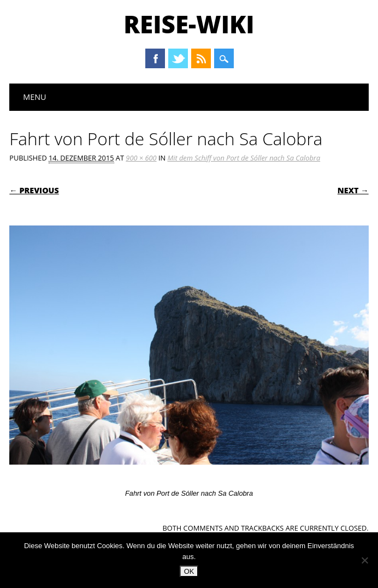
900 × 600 (141, 158)
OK (189, 571)
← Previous (34, 190)
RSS (201, 58)
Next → (353, 190)
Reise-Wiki (189, 24)
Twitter (178, 58)
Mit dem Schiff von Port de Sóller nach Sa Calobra (244, 158)
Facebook (155, 58)
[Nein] (364, 560)
